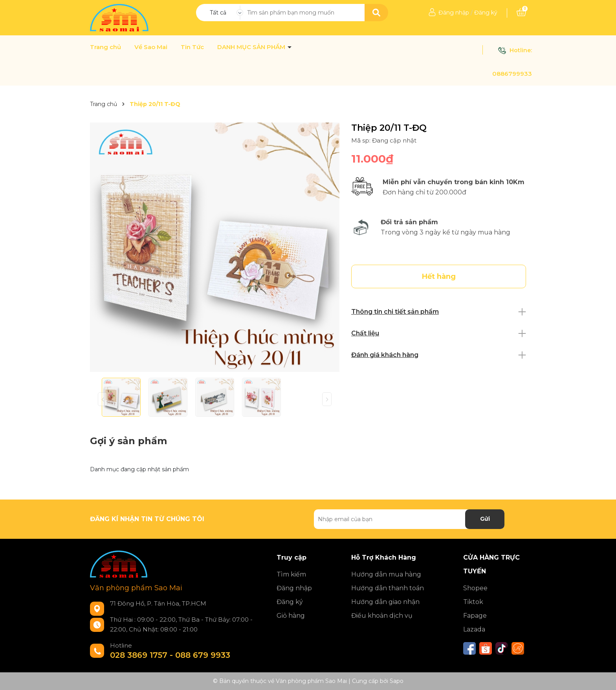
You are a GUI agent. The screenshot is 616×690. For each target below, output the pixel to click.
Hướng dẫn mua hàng (386, 574)
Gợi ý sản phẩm (128, 441)
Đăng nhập (454, 13)
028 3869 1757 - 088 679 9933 (170, 655)
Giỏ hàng (291, 616)
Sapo (397, 681)
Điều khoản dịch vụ (382, 616)
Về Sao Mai (151, 47)
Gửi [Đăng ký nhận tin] (485, 519)
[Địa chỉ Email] (409, 519)
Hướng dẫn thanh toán (388, 588)
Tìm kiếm (291, 574)
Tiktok (473, 602)
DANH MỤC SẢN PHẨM (252, 47)
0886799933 (512, 74)
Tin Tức (192, 47)
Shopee (475, 588)
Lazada (474, 629)
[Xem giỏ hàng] (521, 13)
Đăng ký (486, 13)
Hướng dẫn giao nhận (385, 602)
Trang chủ (105, 47)
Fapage (475, 616)
